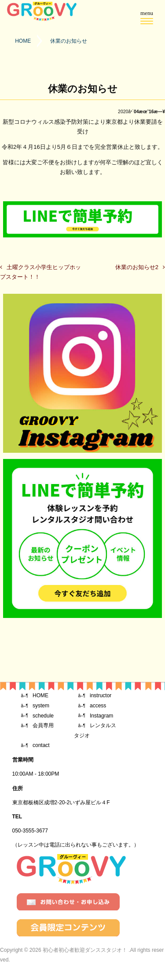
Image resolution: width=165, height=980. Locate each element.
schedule (43, 716)
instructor (101, 695)
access (98, 706)
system (41, 706)
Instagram (101, 716)
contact (41, 745)
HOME (40, 695)
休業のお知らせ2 (137, 267)
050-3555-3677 (30, 831)
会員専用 (43, 725)
